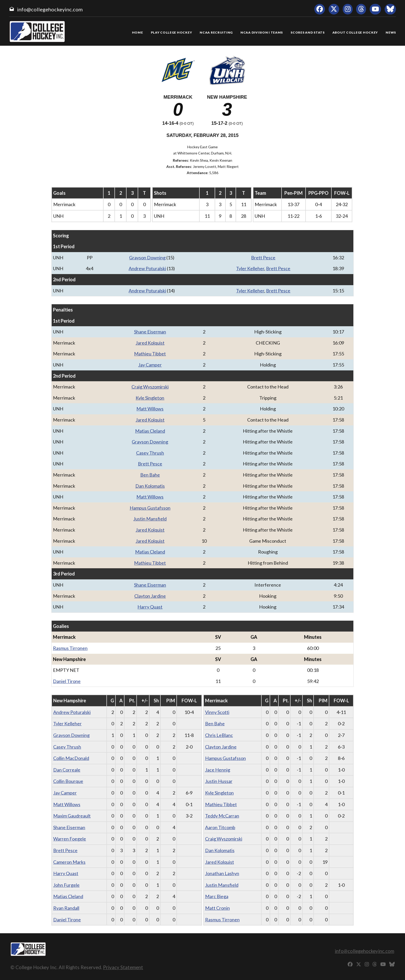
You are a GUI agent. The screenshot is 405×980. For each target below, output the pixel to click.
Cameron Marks (69, 862)
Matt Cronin (217, 908)
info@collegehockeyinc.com (50, 9)
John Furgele (66, 885)
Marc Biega (217, 896)
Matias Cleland (150, 431)
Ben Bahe (150, 475)
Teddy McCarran (222, 816)
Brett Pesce (263, 258)
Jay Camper (150, 365)
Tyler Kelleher (250, 268)
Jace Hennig (218, 770)
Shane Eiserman (150, 332)
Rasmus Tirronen (70, 648)
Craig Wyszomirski (150, 387)
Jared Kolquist (150, 343)
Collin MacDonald (71, 758)
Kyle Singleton (150, 398)
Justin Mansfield (150, 519)
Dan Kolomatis (150, 486)
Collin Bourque (68, 781)
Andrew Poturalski (147, 268)
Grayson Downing (147, 258)
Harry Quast (150, 607)
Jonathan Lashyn (222, 873)
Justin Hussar (219, 781)
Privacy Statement (123, 967)
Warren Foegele (70, 839)
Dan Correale (67, 770)
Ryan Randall (66, 908)
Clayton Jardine (150, 596)
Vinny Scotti (217, 712)
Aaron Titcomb (220, 827)
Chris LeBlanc (219, 735)
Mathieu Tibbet (150, 354)
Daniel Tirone (67, 681)
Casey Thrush (150, 453)
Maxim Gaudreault (72, 816)
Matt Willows (150, 409)
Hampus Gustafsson (150, 508)
